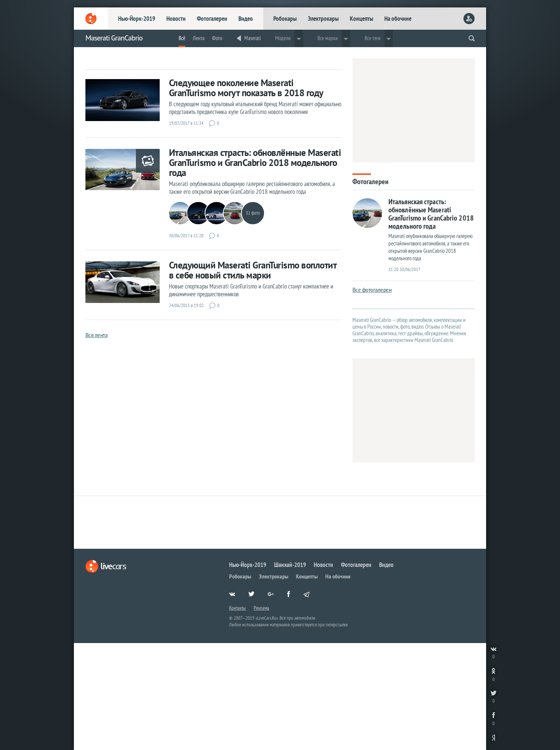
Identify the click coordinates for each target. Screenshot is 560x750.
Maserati (253, 38)
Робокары (285, 19)
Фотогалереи (212, 19)
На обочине (398, 19)
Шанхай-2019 (290, 565)
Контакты (237, 608)
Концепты (362, 19)
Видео (246, 19)
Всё (182, 38)
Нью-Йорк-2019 (137, 19)
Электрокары (323, 19)
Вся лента (97, 335)
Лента (199, 38)
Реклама (261, 608)
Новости (176, 19)
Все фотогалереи (372, 290)
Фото (217, 38)
